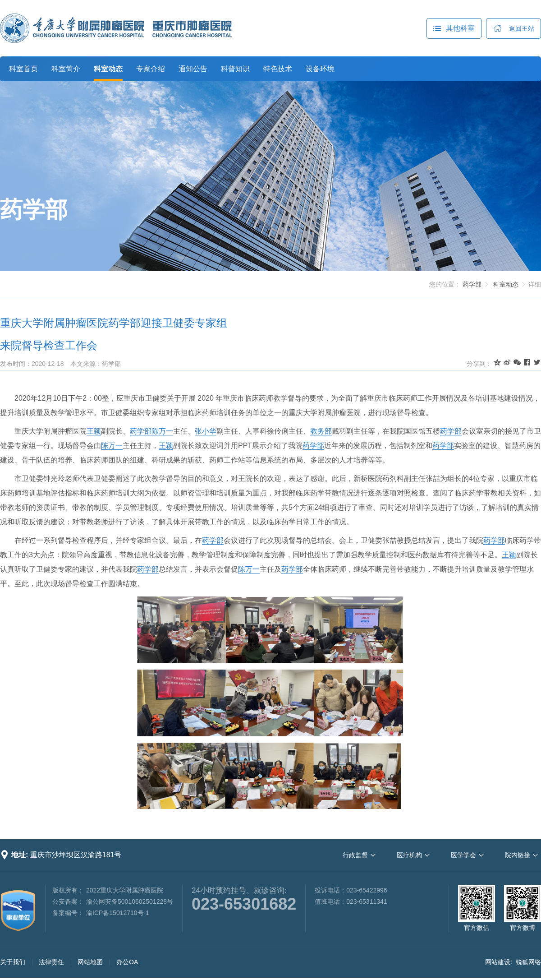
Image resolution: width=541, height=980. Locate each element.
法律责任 (51, 962)
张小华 (206, 431)
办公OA (127, 962)
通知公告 (193, 69)
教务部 (321, 431)
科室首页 (23, 69)
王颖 (94, 431)
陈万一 (162, 431)
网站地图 (90, 962)
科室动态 (108, 69)
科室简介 (66, 69)
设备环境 (320, 69)
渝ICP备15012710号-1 (118, 913)
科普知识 (235, 69)
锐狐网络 (528, 962)
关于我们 (13, 962)
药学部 (34, 210)
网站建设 (498, 962)
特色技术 (278, 69)
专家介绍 (151, 69)
